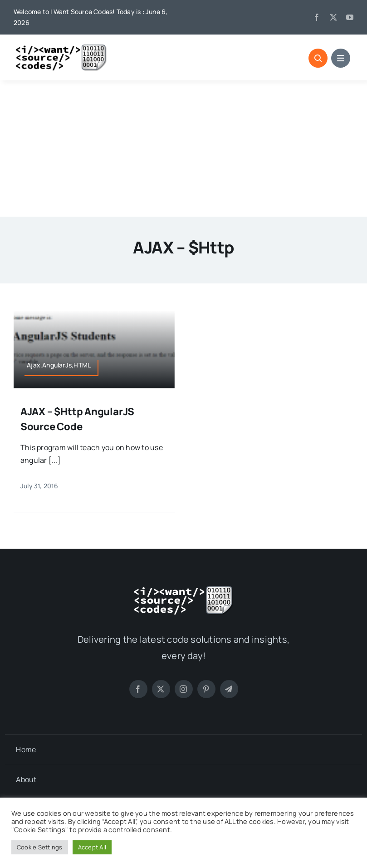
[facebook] (317, 17)
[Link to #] (318, 58)
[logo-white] (184, 589)
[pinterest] (206, 689)
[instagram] (184, 689)
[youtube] (350, 17)
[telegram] (229, 689)
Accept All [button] (92, 847)
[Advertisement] (183, 149)
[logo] (61, 47)
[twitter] (333, 17)
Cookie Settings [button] (40, 847)
